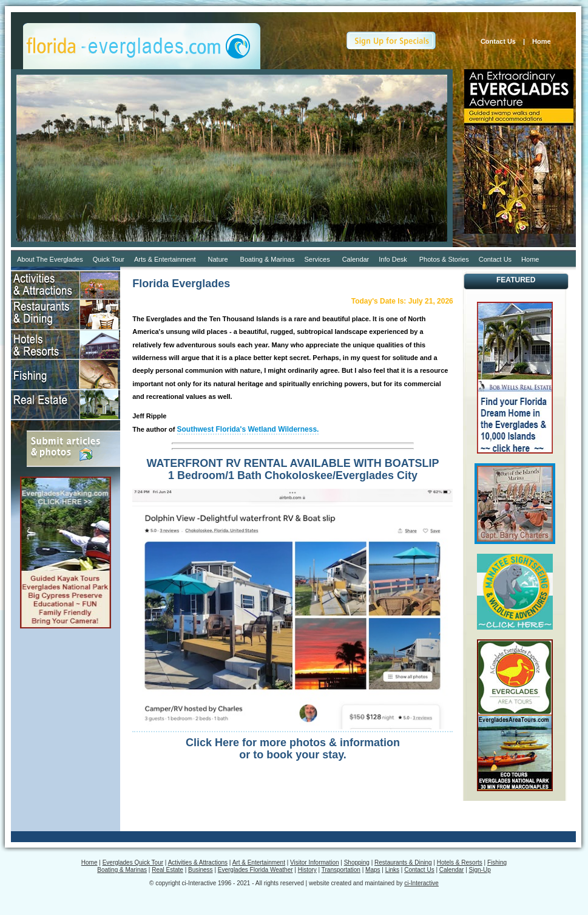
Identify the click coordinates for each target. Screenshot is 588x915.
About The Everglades (50, 259)
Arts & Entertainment (165, 259)
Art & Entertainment (259, 862)
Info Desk (393, 259)
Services (317, 259)
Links (392, 870)
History (307, 870)
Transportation (341, 870)
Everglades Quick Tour (133, 862)
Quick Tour (109, 259)
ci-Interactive (421, 883)
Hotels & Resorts (460, 862)
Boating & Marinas (268, 259)
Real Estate (167, 870)
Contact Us (498, 41)
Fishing (497, 862)
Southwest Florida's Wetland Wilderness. (248, 429)
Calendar (356, 259)
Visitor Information (314, 862)
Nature (218, 259)
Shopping (357, 862)
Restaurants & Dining (403, 862)
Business (201, 870)
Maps (373, 870)
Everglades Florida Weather (255, 870)
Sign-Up (480, 870)
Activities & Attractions (198, 862)
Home (544, 41)
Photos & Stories (444, 259)
